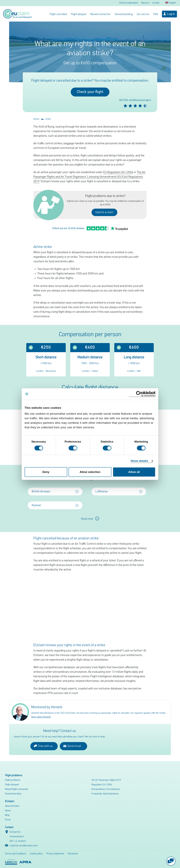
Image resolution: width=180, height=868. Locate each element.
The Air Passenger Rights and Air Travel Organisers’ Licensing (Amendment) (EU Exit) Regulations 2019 (89, 177)
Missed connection (100, 14)
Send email (72, 736)
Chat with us (43, 736)
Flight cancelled (58, 14)
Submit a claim (104, 212)
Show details (139, 461)
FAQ (156, 14)
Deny (46, 472)
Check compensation (129, 3)
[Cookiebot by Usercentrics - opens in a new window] (142, 394)
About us (145, 3)
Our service (143, 14)
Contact (156, 3)
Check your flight (90, 92)
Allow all (134, 472)
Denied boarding (124, 14)
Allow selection (90, 472)
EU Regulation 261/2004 (118, 172)
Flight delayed (79, 14)
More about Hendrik (41, 707)
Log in (171, 14)
